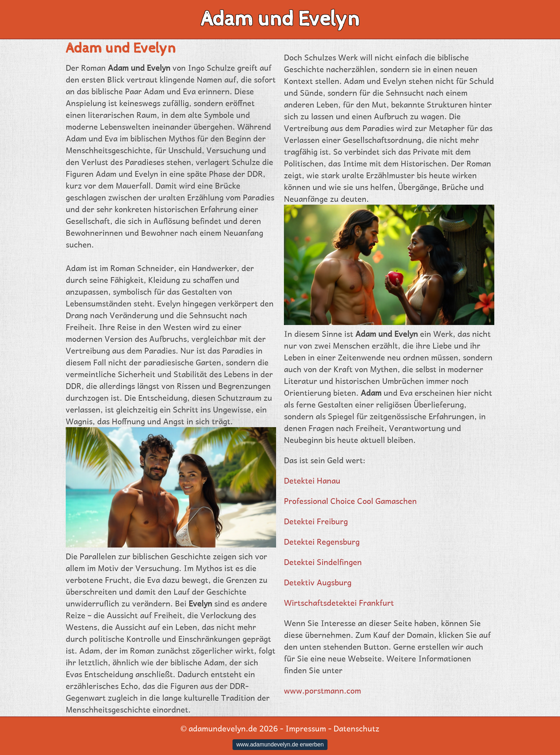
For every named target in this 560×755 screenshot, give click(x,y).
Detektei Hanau (312, 480)
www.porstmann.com (322, 690)
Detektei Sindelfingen (323, 562)
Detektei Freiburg (316, 521)
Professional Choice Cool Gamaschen (350, 501)
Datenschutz (356, 728)
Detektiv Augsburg (318, 582)
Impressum (306, 728)
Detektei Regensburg (322, 541)
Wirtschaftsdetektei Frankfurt (339, 602)
